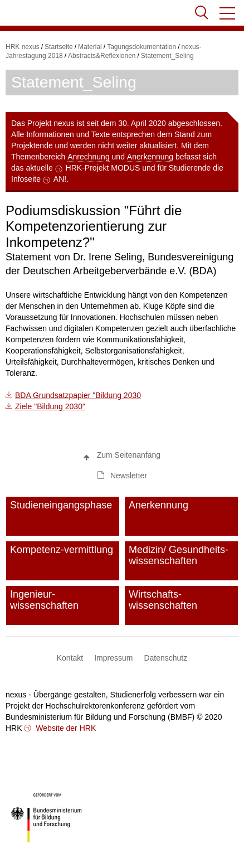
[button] (228, 13)
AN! (60, 179)
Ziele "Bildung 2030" (50, 406)
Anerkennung (150, 157)
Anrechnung (89, 157)
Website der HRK (65, 728)
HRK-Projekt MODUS (103, 168)
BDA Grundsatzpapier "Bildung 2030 (78, 395)
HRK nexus (23, 47)
